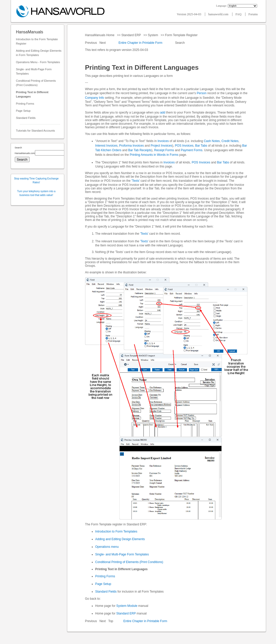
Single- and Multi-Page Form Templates (34, 71)
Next (103, 43)
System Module (127, 606)
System (153, 35)
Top (111, 621)
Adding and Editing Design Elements (120, 539)
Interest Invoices (106, 146)
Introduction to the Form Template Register (37, 41)
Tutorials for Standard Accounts (36, 131)
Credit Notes (230, 141)
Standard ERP (131, 35)
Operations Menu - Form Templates (38, 62)
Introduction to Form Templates (116, 531)
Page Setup (23, 111)
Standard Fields (26, 118)
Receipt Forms (164, 150)
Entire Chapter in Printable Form (140, 43)
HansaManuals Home (100, 35)
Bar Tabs (201, 146)
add (163, 113)
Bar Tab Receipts (140, 150)
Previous (91, 43)
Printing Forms (25, 104)
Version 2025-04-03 (189, 14)
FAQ (239, 14)
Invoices (163, 141)
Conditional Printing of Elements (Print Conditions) (36, 83)
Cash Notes (212, 141)
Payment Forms (192, 150)
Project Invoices (161, 146)
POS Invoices (184, 146)
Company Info (95, 98)
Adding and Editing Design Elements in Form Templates (39, 53)
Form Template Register (181, 35)
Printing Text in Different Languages (32, 94)
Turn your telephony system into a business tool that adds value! (36, 193)
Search (180, 43)
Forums (253, 14)
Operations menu (107, 547)
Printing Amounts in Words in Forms (154, 155)
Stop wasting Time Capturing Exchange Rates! (36, 180)
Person (202, 93)
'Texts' (136, 181)
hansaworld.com (219, 14)
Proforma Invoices (132, 146)
